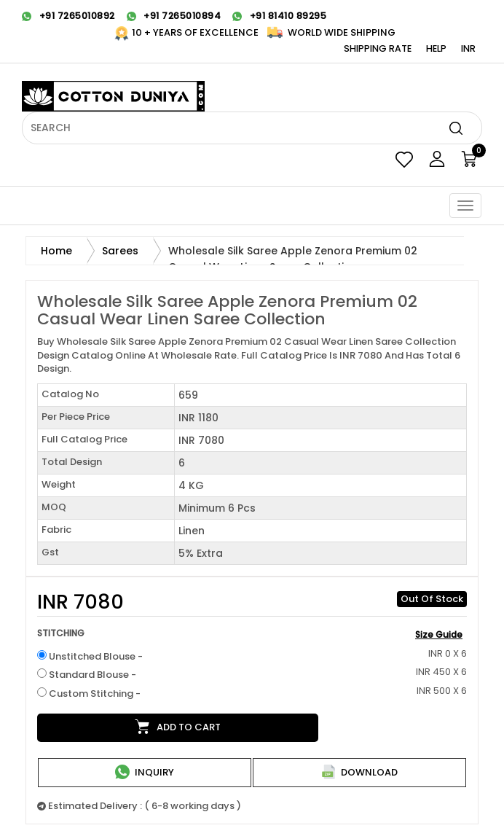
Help (436, 48)
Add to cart (178, 727)
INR (468, 48)
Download (359, 772)
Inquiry (145, 772)
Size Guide (439, 634)
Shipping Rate (378, 48)
